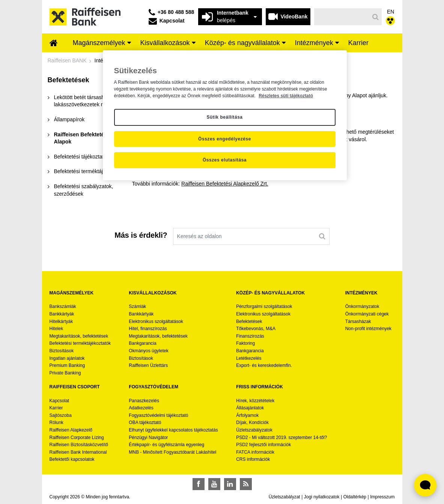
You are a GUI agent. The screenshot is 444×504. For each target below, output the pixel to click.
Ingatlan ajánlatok (67, 358)
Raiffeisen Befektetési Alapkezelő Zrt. (225, 184)
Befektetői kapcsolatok (72, 459)
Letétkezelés (249, 358)
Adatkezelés (141, 408)
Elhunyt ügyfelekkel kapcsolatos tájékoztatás (173, 430)
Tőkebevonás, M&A (256, 329)
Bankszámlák (63, 306)
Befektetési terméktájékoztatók (80, 343)
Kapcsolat (59, 401)
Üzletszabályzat (284, 497)
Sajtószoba (61, 415)
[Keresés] (342, 17)
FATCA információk (255, 452)
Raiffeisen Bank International (78, 452)
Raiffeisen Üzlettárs (148, 365)
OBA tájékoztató (145, 423)
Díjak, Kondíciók (252, 423)
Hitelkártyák (61, 321)
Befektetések (249, 321)
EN (391, 12)
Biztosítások (62, 351)
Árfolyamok (247, 415)
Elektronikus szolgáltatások (156, 321)
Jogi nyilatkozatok (322, 497)
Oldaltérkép (355, 497)
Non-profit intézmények (368, 329)
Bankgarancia (142, 343)
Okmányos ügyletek (148, 351)
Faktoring (245, 343)
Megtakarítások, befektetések (79, 336)
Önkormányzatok (362, 306)
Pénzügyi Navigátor (148, 438)
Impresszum (382, 497)
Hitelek (56, 329)
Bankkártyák (62, 314)
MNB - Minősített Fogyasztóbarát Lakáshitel (172, 452)
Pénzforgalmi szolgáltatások (264, 306)
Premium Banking (67, 365)
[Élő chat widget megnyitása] (425, 485)
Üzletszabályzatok (254, 430)
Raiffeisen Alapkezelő (71, 430)
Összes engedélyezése (225, 139)
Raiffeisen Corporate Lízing (77, 438)
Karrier (56, 408)
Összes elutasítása (225, 160)
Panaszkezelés (144, 401)
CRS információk (253, 459)
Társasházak (358, 321)
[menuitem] (54, 44)
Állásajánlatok (250, 408)
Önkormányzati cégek (367, 314)
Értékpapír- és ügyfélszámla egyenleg (166, 445)
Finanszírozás (250, 336)
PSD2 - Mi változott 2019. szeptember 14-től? (281, 438)
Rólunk (56, 423)
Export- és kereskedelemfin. (264, 365)
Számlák (137, 306)
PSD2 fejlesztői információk (263, 445)
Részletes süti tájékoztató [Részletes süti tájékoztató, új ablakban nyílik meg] (286, 96)
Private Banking (65, 373)
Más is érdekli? (141, 235)
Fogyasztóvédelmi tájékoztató (158, 415)
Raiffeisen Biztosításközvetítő (79, 445)
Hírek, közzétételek (255, 401)
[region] (225, 115)
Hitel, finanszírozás (148, 329)
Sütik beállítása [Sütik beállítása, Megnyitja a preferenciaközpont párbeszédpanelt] (224, 117)
